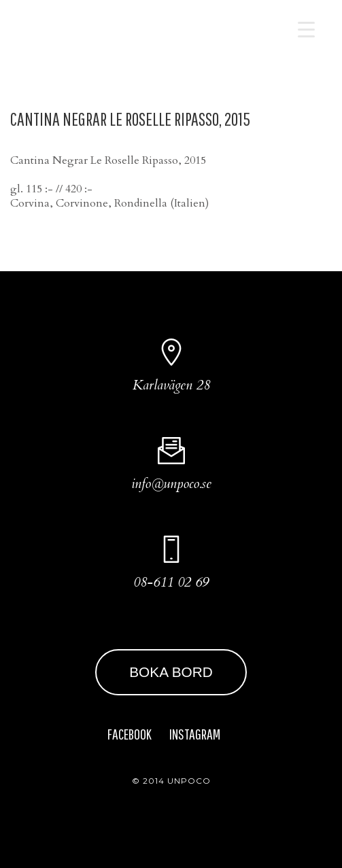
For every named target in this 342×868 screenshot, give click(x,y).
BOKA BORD (171, 672)
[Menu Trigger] (306, 29)
